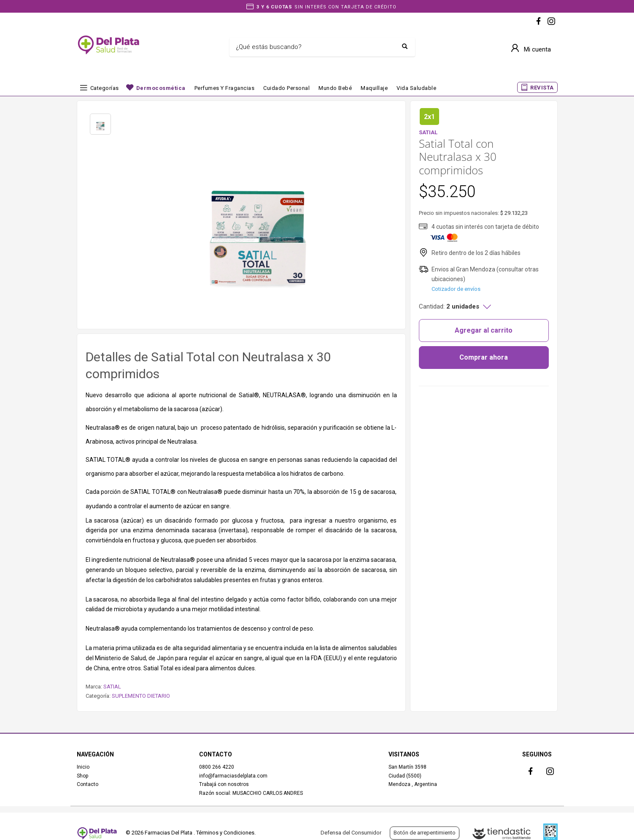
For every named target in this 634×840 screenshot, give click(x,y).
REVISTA (542, 88)
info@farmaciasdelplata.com (233, 776)
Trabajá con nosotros (224, 784)
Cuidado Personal (286, 88)
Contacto (88, 784)
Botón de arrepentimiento (425, 833)
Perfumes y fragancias (225, 88)
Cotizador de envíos (456, 289)
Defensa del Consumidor (351, 833)
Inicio (83, 767)
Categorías (105, 88)
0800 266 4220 (217, 767)
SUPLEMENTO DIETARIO (141, 696)
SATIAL (112, 687)
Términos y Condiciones (225, 833)
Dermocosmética (161, 88)
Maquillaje (374, 88)
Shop (82, 776)
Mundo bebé (335, 88)
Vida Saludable (416, 88)
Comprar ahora (484, 357)
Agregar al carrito (484, 330)
